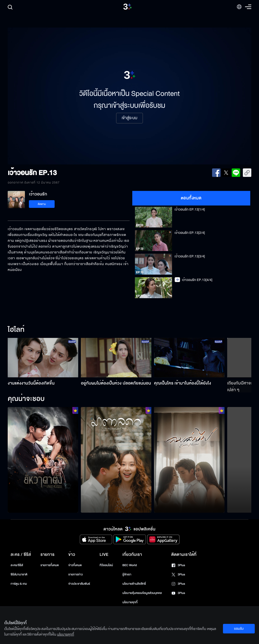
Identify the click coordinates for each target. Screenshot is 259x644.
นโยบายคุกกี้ (130, 602)
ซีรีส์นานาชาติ (19, 574)
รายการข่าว (76, 574)
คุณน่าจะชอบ (26, 399)
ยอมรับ (239, 629)
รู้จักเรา (127, 574)
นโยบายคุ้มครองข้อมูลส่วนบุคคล (142, 593)
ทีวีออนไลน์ (106, 565)
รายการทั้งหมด (50, 565)
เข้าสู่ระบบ (129, 118)
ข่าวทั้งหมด (75, 565)
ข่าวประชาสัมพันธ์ (79, 584)
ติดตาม (42, 204)
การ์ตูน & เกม (19, 584)
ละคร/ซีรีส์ (17, 565)
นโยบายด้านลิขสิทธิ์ (134, 584)
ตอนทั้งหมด (191, 198)
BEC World (130, 565)
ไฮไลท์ (16, 330)
